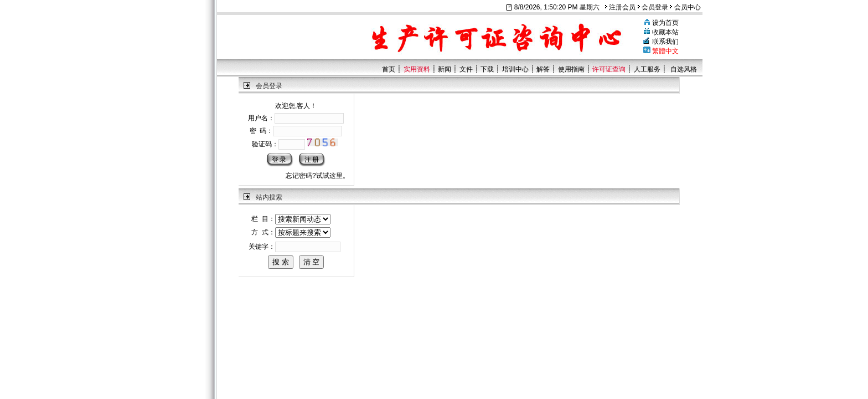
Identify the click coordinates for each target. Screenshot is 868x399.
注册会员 (620, 7)
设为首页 (665, 23)
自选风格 (684, 69)
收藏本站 (665, 32)
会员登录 (653, 7)
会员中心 (685, 7)
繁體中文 (665, 51)
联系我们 (665, 42)
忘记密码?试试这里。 (317, 176)
